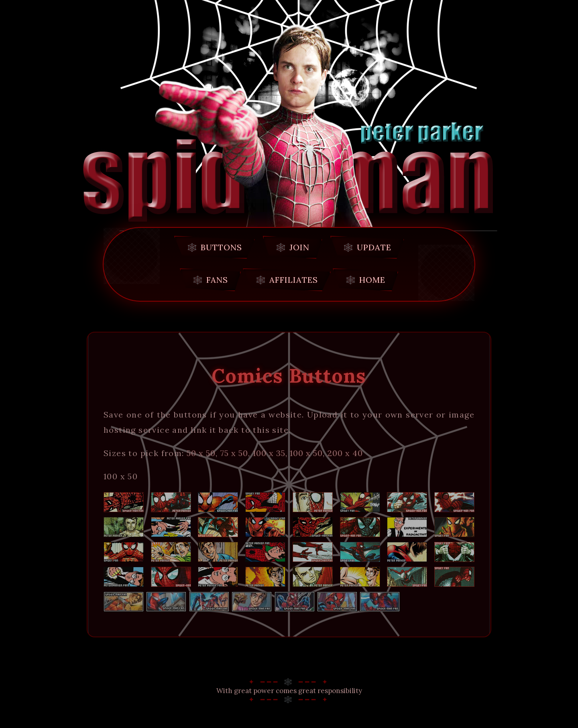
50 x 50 (201, 453)
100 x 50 (306, 453)
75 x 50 (234, 453)
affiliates (294, 280)
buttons (221, 247)
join (299, 247)
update (374, 247)
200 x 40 (345, 453)
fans (217, 280)
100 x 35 (269, 453)
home (372, 280)
